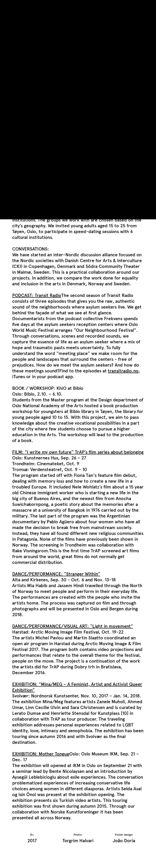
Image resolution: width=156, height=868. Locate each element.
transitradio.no (123, 371)
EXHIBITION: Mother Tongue (41, 754)
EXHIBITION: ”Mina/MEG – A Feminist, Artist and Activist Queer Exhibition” (77, 687)
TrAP (17, 4)
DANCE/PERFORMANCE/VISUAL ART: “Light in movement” (73, 626)
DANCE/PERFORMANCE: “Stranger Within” (56, 574)
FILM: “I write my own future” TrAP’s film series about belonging (78, 452)
